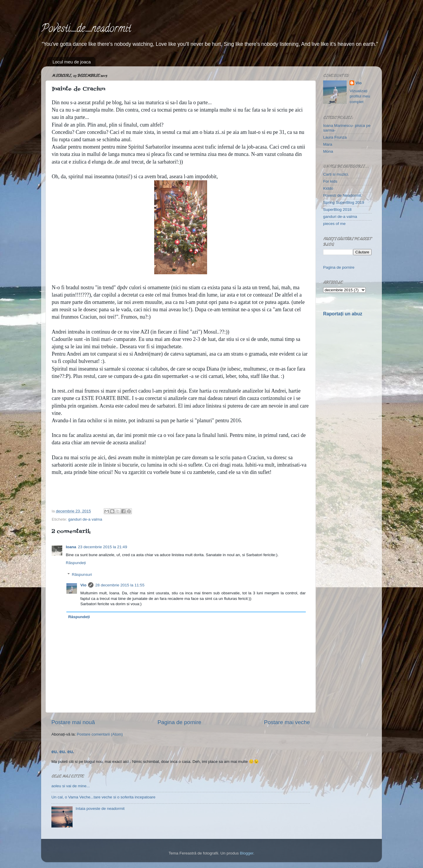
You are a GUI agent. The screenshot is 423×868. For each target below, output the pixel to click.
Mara (328, 144)
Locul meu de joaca (72, 62)
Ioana (71, 547)
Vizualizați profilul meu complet (360, 96)
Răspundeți (76, 563)
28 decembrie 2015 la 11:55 (120, 585)
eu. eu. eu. (63, 752)
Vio (84, 585)
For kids (330, 181)
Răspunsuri (82, 575)
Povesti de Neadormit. (343, 195)
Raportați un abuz (343, 314)
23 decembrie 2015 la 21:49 (102, 547)
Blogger (246, 853)
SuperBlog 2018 (337, 210)
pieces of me (334, 224)
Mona (328, 151)
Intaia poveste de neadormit (100, 809)
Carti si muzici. (336, 174)
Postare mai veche (287, 722)
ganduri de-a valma (85, 519)
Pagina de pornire (179, 722)
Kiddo (328, 188)
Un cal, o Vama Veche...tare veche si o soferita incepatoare (103, 797)
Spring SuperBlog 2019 (344, 202)
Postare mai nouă (73, 722)
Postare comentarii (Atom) (100, 734)
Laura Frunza (335, 137)
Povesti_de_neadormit (86, 29)
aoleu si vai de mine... (71, 786)
